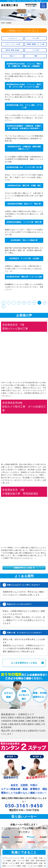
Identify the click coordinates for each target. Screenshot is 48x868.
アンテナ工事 (35, 50)
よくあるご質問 (30, 806)
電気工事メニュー (8, 795)
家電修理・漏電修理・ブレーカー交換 (35, 44)
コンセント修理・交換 (11, 803)
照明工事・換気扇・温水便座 (12, 50)
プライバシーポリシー (32, 809)
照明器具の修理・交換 (11, 816)
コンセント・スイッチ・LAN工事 (13, 44)
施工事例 (27, 798)
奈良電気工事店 (21, 855)
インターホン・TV (12, 38)
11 (29, 303)
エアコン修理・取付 (10, 814)
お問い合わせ (29, 803)
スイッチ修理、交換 (10, 806)
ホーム (27, 811)
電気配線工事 (8, 835)
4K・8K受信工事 (9, 848)
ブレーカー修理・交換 (11, 808)
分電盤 (35, 56)
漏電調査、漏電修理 (10, 832)
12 (34, 303)
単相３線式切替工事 (10, 811)
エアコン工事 (35, 38)
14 (44, 303)
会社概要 (27, 801)
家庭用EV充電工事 (9, 840)
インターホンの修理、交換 (13, 824)
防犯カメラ (12, 56)
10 (24, 303)
